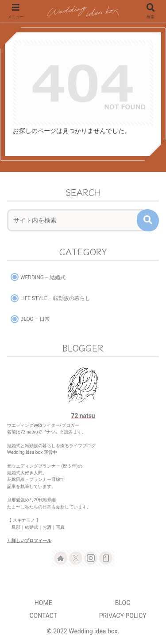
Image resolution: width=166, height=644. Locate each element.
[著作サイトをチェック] (61, 558)
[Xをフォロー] (76, 558)
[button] (148, 220)
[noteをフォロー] (106, 558)
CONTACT (43, 616)
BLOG (123, 603)
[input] (77, 220)
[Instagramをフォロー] (91, 558)
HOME (43, 603)
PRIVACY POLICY (123, 616)
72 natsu (83, 416)
